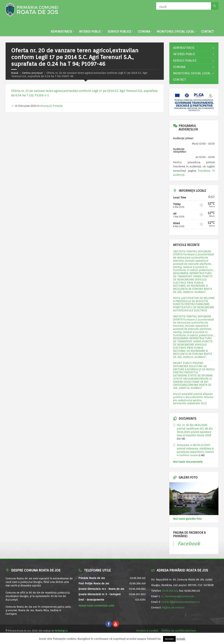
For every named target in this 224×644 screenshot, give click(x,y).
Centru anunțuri (32, 73)
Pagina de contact (173, 607)
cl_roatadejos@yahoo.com (177, 596)
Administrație (61, 32)
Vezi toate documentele (188, 462)
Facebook (189, 543)
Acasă (15, 73)
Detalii (181, 639)
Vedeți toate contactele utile (96, 606)
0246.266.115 (170, 591)
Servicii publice (119, 32)
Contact (207, 32)
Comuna (144, 32)
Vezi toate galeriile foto (187, 519)
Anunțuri (46, 106)
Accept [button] (169, 639)
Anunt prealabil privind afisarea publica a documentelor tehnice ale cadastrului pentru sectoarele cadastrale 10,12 (193, 399)
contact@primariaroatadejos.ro (181, 602)
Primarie (58, 106)
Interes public (90, 32)
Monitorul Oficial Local (175, 32)
